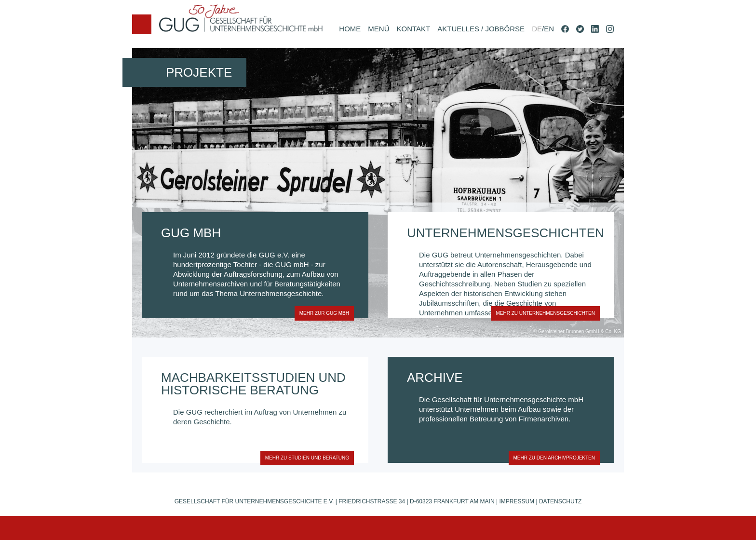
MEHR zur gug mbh (322, 313)
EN (549, 29)
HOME (350, 29)
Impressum (517, 501)
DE (537, 29)
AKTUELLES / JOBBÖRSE (481, 29)
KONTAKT (414, 29)
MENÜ (378, 29)
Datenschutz (560, 501)
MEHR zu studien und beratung (305, 458)
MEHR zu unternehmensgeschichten (543, 313)
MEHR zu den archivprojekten (552, 458)
